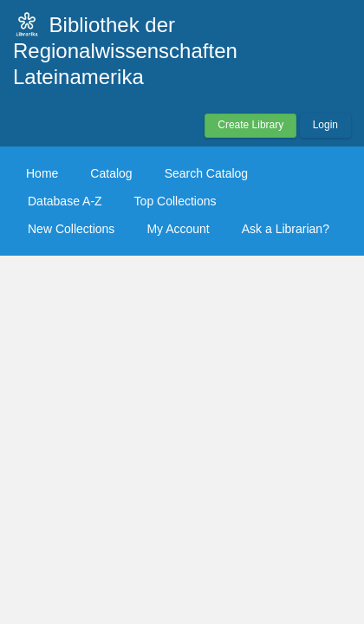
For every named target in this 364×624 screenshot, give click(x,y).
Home (42, 173)
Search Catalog (207, 173)
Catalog (111, 173)
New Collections (71, 229)
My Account (178, 229)
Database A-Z (65, 201)
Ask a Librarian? (286, 229)
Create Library (250, 125)
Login (325, 125)
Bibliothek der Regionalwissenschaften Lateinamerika (125, 51)
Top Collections (175, 201)
